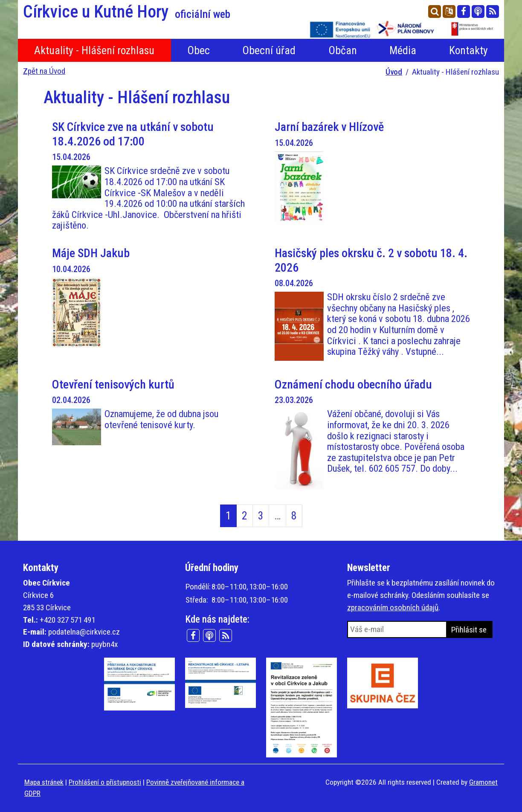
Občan (343, 50)
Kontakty (468, 50)
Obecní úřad (269, 50)
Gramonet (483, 782)
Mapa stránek (44, 782)
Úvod (394, 72)
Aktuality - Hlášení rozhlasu (94, 50)
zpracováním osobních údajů (393, 608)
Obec (199, 50)
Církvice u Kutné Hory (127, 12)
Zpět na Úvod (44, 71)
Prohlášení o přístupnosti (105, 782)
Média (403, 50)
